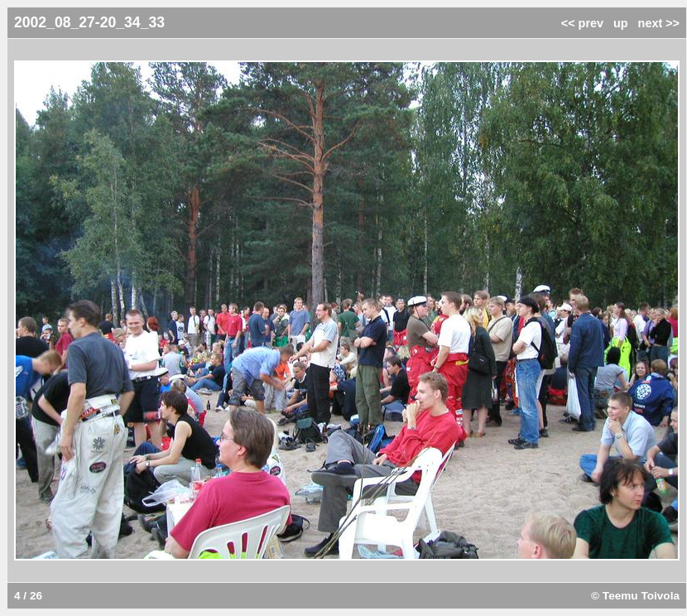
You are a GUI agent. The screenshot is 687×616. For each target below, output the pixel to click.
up (621, 23)
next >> (659, 23)
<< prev (582, 23)
